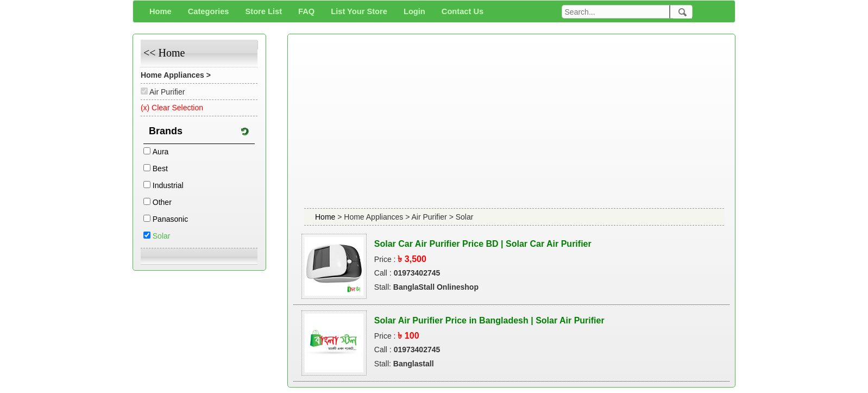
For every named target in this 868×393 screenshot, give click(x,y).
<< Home (164, 53)
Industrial (168, 185)
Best (160, 169)
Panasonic (170, 219)
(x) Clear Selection (172, 108)
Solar (162, 236)
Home (326, 217)
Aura (161, 152)
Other (162, 202)
